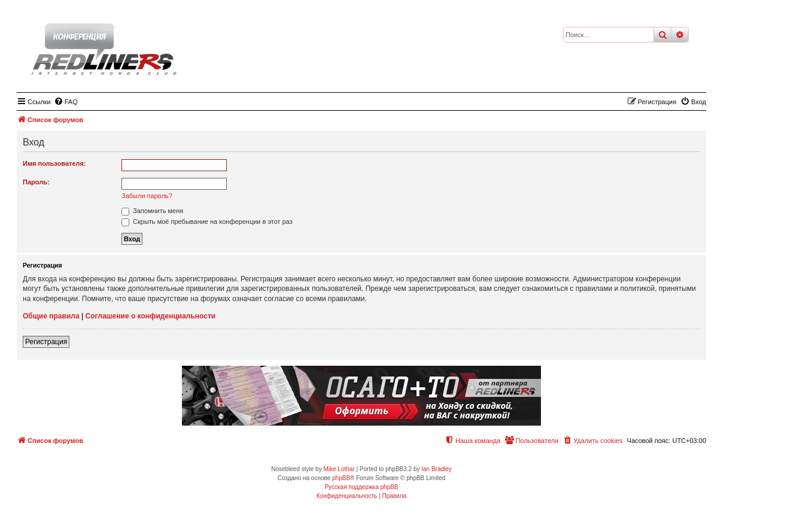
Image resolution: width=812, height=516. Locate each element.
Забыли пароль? (147, 196)
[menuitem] (66, 102)
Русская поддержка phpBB (361, 487)
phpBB (341, 478)
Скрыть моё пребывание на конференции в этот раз (207, 221)
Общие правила (51, 316)
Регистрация (46, 342)
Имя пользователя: (54, 163)
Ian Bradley (437, 469)
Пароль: (36, 182)
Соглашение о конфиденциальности (151, 316)
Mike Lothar (339, 469)
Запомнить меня (152, 211)
